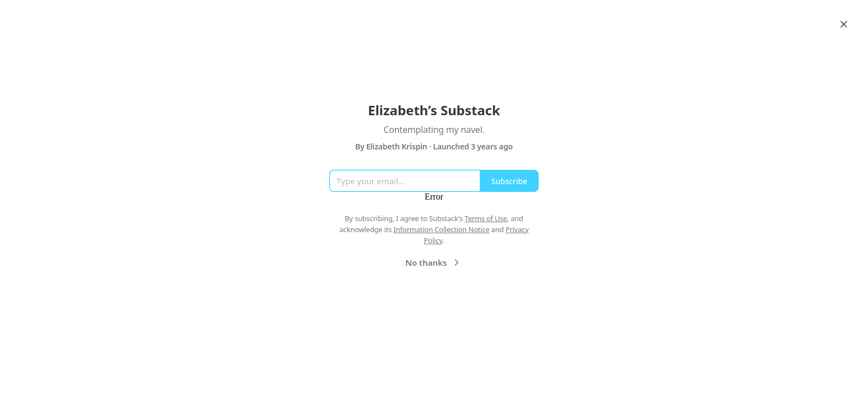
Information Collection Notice (441, 229)
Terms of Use (486, 218)
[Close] (844, 24)
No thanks (434, 262)
